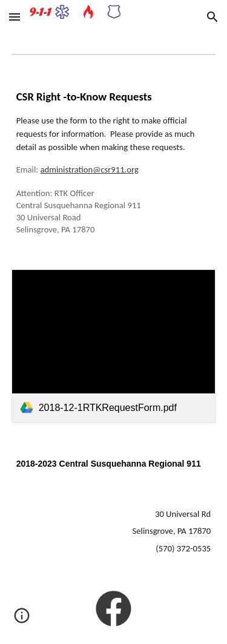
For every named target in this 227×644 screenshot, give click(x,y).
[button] (15, 17)
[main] (114, 163)
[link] (114, 346)
